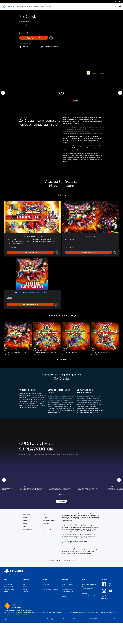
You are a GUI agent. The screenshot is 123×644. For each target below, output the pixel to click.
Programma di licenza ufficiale (90, 598)
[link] (61, 482)
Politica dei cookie (99, 621)
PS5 (14, 7)
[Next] (120, 93)
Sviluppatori (85, 595)
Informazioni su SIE (9, 584)
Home (6, 577)
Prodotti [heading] (26, 582)
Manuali (64, 598)
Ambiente (45, 584)
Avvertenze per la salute (68, 545)
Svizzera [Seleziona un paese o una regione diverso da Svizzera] (9, 621)
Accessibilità (46, 586)
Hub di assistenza (67, 584)
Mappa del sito (89, 621)
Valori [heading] (45, 582)
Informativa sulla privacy (62, 621)
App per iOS (104, 598)
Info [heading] (5, 582)
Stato (64, 589)
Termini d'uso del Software (112, 621)
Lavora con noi (8, 586)
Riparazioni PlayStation (68, 591)
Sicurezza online (47, 589)
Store (41, 7)
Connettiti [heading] (104, 582)
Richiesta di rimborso (68, 596)
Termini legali (51, 621)
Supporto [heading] (65, 582)
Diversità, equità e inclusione (50, 591)
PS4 (18, 7)
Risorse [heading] (84, 582)
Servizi (23, 7)
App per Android (105, 600)
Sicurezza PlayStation (68, 586)
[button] (61, 93)
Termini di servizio (86, 584)
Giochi (9, 7)
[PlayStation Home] (4, 6)
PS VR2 (25, 589)
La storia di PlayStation (10, 596)
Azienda (6, 594)
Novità (36, 7)
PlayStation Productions (10, 591)
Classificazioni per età (87, 591)
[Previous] (3, 93)
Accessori (30, 7)
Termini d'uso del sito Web (77, 621)
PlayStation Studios (9, 589)
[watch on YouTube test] (76, 101)
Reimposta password (68, 594)
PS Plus (25, 591)
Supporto (47, 7)
